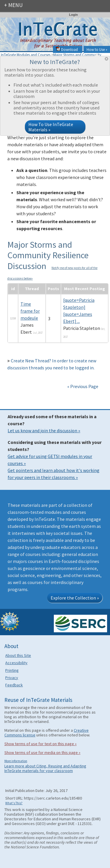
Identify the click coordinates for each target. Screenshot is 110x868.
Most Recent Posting (85, 289)
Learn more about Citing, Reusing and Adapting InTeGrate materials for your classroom (45, 768)
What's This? (14, 803)
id (13, 289)
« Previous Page (83, 386)
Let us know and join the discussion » (44, 430)
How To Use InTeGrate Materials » (51, 127)
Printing (12, 670)
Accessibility (16, 663)
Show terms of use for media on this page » (42, 752)
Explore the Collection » (75, 598)
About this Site (18, 655)
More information (16, 761)
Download (67, 49)
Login (73, 15)
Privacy (12, 678)
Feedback (14, 685)
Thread (32, 289)
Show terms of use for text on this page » (41, 744)
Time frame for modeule (30, 311)
